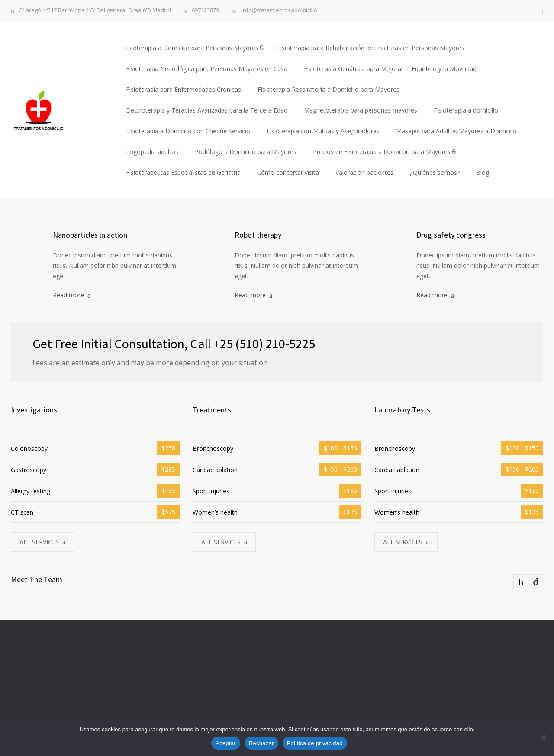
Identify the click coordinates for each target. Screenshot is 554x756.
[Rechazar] (543, 737)
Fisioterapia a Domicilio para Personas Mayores (191, 48)
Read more (68, 295)
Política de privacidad (315, 743)
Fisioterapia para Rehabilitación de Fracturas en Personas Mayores (371, 48)
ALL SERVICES (39, 542)
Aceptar (226, 743)
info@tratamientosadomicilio (279, 11)
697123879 (205, 11)
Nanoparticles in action (90, 235)
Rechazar (261, 743)
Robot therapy (258, 235)
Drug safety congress (451, 235)
